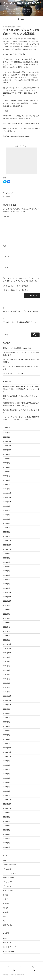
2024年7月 (7, 510)
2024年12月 (7, 493)
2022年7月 (7, 614)
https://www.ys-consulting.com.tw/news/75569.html (21, 123)
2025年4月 (7, 476)
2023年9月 (7, 554)
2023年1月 (7, 588)
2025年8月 (7, 459)
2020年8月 (7, 713)
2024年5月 (7, 519)
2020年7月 (7, 718)
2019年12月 (7, 748)
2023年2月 (7, 584)
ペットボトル (8, 891)
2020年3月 (7, 735)
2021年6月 (7, 670)
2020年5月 (7, 726)
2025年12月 (7, 441)
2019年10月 (7, 757)
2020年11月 (7, 700)
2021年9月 (7, 657)
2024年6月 (7, 515)
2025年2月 (7, 484)
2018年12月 (7, 800)
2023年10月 (7, 549)
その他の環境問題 (9, 865)
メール (6, 257)
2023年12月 (7, 541)
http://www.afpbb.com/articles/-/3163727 (17, 136)
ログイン (6, 938)
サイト (6, 267)
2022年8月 (7, 610)
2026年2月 (7, 437)
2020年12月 (7, 696)
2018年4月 (7, 834)
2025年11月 (7, 446)
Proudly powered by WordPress (14, 975)
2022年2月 (7, 636)
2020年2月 (7, 739)
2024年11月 (7, 497)
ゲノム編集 (7, 869)
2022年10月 (7, 601)
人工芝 (6, 899)
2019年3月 (7, 787)
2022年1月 (7, 640)
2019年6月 (7, 774)
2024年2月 (7, 532)
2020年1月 (7, 744)
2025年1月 (7, 489)
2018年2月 (7, 843)
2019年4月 (7, 782)
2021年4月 (7, 679)
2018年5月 (7, 830)
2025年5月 (7, 472)
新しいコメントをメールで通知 (17, 286)
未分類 (6, 908)
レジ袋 (6, 895)
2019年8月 (7, 765)
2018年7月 (7, 821)
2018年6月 (7, 826)
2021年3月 (7, 683)
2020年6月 (7, 722)
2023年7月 (7, 562)
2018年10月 (7, 808)
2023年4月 (7, 575)
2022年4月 (7, 627)
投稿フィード (8, 943)
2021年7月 (7, 666)
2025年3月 (7, 480)
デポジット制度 (9, 878)
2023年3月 (7, 579)
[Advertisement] (21, 161)
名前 (5, 246)
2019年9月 (7, 761)
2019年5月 (7, 778)
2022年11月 (7, 597)
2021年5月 (7, 674)
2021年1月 (7, 692)
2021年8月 (7, 661)
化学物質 (6, 903)
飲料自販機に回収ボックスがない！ (16, 410)
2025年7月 (7, 463)
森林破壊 (6, 912)
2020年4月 (7, 731)
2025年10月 (7, 450)
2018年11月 (7, 804)
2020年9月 (7, 709)
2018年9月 (7, 813)
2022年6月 (7, 618)
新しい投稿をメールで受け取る (17, 290)
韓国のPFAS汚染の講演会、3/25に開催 (17, 348)
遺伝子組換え (8, 925)
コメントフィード (9, 947)
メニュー (22, 19)
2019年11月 (7, 752)
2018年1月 (7, 847)
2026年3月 (7, 433)
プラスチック (10, 193)
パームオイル (8, 882)
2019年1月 (7, 795)
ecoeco (18, 27)
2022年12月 (7, 592)
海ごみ (8, 196)
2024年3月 (7, 528)
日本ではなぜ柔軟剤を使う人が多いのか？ (18, 396)
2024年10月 (7, 502)
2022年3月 (7, 631)
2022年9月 (7, 605)
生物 (5, 916)
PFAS (5, 860)
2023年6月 (7, 566)
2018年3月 (7, 838)
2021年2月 (7, 687)
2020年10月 (7, 705)
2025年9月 (7, 454)
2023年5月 (7, 571)
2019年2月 (7, 791)
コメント (6, 217)
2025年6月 (7, 467)
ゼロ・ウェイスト (9, 873)
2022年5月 (7, 623)
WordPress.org (8, 951)
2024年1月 (7, 536)
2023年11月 (7, 545)
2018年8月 (7, 817)
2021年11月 (7, 648)
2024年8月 (7, 506)
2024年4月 (7, 523)
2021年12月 (7, 644)
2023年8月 (7, 558)
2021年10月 (7, 653)
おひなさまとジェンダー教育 (13, 373)
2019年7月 (7, 769)
